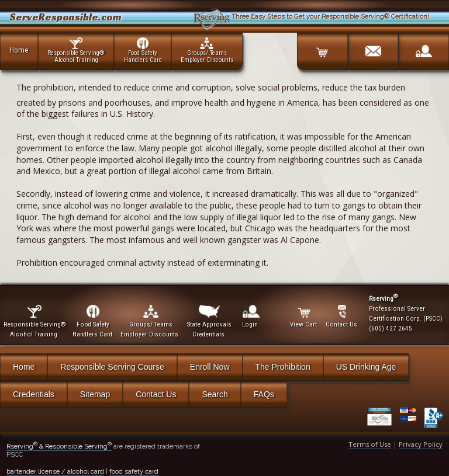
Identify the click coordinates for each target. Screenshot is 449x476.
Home (19, 50)
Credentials (34, 394)
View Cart (304, 317)
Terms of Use (370, 444)
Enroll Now (210, 367)
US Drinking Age (366, 367)
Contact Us (156, 394)
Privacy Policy (421, 444)
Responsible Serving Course (112, 367)
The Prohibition (283, 367)
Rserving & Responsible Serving (59, 446)
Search (215, 394)
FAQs (264, 394)
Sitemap (95, 394)
